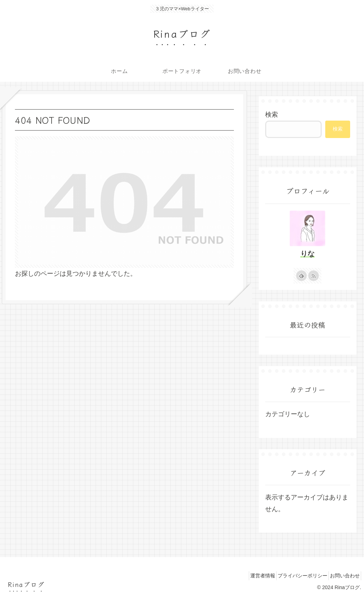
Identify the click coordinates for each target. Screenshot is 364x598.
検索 (272, 115)
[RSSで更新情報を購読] (314, 276)
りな (307, 254)
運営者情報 (250, 576)
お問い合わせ (342, 576)
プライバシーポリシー (295, 576)
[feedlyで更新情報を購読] (301, 276)
